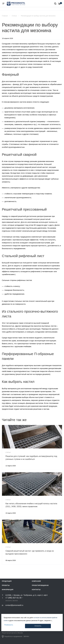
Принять (38, 626)
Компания (36, 581)
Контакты (36, 590)
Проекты (6, 585)
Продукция (7, 581)
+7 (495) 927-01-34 (13, 598)
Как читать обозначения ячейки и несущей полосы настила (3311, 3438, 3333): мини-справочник (31, 505)
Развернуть (9, 625)
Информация (8, 590)
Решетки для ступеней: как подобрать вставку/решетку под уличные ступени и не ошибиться (31, 458)
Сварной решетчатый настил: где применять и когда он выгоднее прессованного (30, 552)
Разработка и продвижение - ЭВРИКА (16, 637)
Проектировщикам (40, 585)
